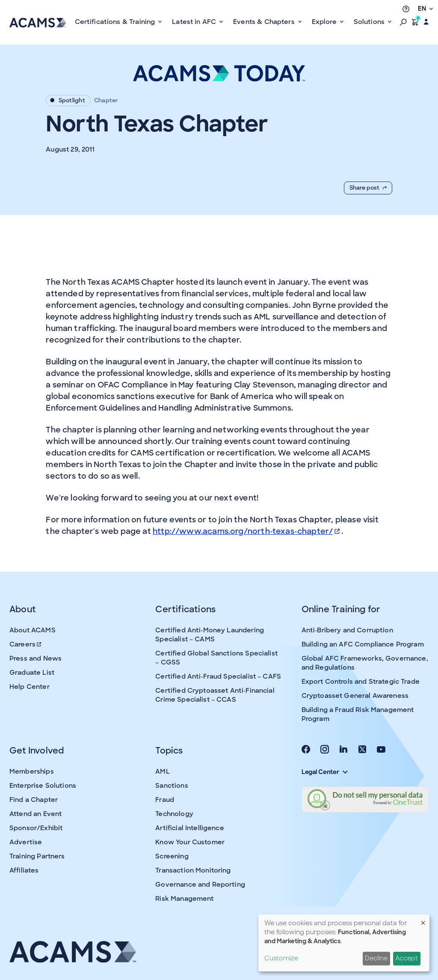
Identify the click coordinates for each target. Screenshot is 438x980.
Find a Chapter (34, 800)
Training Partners (37, 856)
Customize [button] (281, 958)
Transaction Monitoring (193, 870)
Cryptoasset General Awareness (355, 696)
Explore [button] (325, 22)
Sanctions (172, 786)
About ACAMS (33, 630)
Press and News (36, 658)
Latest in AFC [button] (195, 22)
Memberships (32, 771)
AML (162, 771)
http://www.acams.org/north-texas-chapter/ (246, 531)
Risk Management (184, 899)
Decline (376, 958)
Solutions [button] (370, 22)
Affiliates (24, 870)
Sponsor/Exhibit (36, 828)
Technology (174, 814)
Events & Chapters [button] (265, 22)
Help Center (30, 687)
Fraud (165, 800)
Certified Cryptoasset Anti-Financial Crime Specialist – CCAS (215, 695)
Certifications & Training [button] (116, 22)
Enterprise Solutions (43, 786)
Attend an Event (36, 814)
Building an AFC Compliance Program (363, 644)
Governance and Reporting (200, 885)
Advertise (26, 842)
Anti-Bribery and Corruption (347, 630)
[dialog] (344, 943)
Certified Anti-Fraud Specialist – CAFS (218, 676)
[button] (403, 22)
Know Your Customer (190, 842)
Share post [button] (368, 188)
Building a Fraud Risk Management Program (358, 714)
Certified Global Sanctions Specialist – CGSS (216, 658)
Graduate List (32, 673)
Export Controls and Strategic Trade (361, 682)
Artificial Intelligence (189, 828)
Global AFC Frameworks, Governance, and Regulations (365, 663)
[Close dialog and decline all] (423, 920)
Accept (407, 958)
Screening (172, 856)
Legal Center (325, 772)
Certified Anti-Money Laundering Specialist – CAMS (210, 635)
